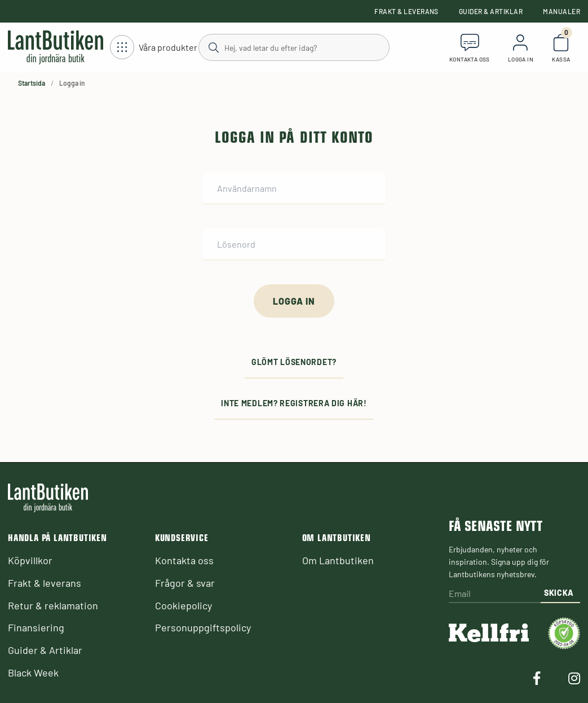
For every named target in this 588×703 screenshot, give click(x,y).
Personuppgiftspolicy (203, 627)
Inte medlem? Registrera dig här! (294, 403)
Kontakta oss (184, 560)
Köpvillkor (30, 560)
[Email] (495, 594)
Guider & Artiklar (491, 11)
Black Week (33, 673)
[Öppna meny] (154, 48)
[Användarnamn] (294, 188)
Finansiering (36, 627)
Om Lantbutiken (338, 560)
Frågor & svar (185, 583)
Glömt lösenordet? (294, 362)
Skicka (559, 593)
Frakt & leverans (406, 11)
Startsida (32, 83)
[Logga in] (294, 301)
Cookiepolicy (184, 605)
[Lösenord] (294, 244)
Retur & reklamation (53, 605)
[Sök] (293, 47)
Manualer (562, 11)
